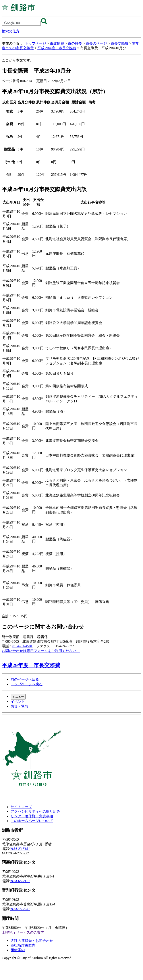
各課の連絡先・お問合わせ (32, 941)
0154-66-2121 (20, 881)
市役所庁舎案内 (23, 945)
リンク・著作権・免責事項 (32, 816)
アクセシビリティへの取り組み (35, 811)
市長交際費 (120, 43)
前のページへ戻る (25, 679)
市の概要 (75, 43)
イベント (18, 702)
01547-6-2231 (20, 909)
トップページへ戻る (27, 684)
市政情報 (57, 43)
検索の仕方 (11, 31)
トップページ (35, 43)
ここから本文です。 (18, 60)
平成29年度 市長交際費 (57, 48)
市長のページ (96, 43)
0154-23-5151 (20, 849)
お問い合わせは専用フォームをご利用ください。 (41, 651)
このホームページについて (32, 821)
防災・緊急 (19, 706)
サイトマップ (21, 807)
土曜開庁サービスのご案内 (23, 932)
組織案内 (18, 950)
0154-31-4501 (22, 646)
